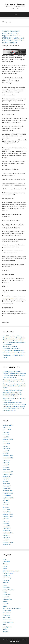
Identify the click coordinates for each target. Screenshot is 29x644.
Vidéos (5, 629)
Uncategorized (8, 627)
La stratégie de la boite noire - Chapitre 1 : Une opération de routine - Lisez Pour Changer (14, 374)
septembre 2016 (8, 498)
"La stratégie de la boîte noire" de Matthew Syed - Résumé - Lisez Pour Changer (14, 382)
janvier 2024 (7, 430)
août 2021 (6, 437)
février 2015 (7, 528)
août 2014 (6, 535)
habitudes (6, 580)
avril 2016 (6, 507)
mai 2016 (6, 505)
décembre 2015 (8, 514)
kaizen (5, 592)
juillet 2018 (7, 460)
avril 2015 (6, 523)
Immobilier (7, 587)
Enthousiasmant (8, 573)
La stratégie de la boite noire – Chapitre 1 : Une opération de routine (14, 386)
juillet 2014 (7, 538)
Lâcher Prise (7, 594)
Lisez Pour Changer (14, 4)
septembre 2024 (8, 425)
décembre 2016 (8, 491)
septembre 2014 (8, 533)
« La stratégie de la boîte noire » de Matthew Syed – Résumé (12, 394)
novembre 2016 (8, 493)
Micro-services (8, 599)
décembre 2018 (8, 456)
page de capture (10, 298)
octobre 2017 (7, 477)
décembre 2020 (8, 439)
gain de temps (7, 578)
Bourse (5, 566)
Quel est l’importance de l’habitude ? (14, 353)
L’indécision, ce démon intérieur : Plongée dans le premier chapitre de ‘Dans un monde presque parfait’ (14, 338)
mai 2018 (6, 465)
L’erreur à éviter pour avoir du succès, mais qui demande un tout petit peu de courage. (14, 408)
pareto (5, 606)
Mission (5, 601)
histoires (6, 583)
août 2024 (6, 427)
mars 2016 (6, 509)
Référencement (8, 620)
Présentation (7, 613)
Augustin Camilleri (9, 398)
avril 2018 (6, 467)
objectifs (6, 604)
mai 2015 (6, 521)
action (5, 559)
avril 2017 (6, 481)
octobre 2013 (7, 545)
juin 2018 (6, 463)
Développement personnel (11, 571)
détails (5, 569)
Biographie (6, 562)
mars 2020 (6, 444)
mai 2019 (6, 451)
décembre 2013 (8, 542)
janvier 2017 (7, 488)
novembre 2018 (8, 458)
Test (4, 624)
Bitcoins (6, 564)
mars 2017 (6, 484)
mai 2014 (6, 540)
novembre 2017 (8, 474)
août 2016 (6, 500)
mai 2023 (6, 434)
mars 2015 (6, 526)
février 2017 (7, 486)
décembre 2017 (8, 472)
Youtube (7, 322)
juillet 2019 (7, 448)
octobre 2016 (7, 495)
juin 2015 (6, 519)
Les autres (6, 597)
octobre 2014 (7, 531)
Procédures (7, 615)
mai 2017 (6, 479)
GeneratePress (14, 642)
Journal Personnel (9, 590)
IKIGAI (5, 585)
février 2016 (7, 512)
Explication (7, 576)
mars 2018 (6, 470)
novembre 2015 (8, 516)
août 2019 (6, 446)
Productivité (7, 617)
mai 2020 (6, 441)
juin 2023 (6, 432)
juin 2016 (6, 502)
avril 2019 (6, 453)
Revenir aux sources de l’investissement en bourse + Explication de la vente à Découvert (14, 348)
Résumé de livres (8, 622)
